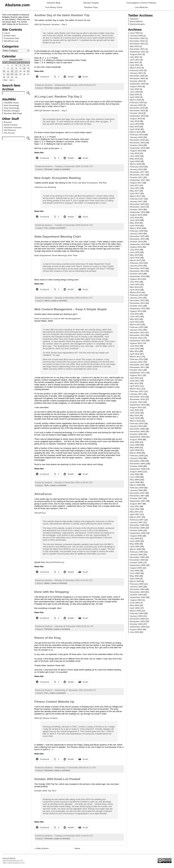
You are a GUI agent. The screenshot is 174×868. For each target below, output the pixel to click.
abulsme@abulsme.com (13, 861)
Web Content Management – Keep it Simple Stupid (70, 309)
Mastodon (23, 24)
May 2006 (134, 544)
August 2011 (136, 375)
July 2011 (135, 378)
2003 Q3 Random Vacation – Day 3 (51, 24)
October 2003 (136, 624)
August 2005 (136, 568)
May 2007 (134, 512)
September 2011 (138, 373)
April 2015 (135, 258)
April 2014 (135, 290)
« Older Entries (41, 848)
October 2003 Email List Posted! (57, 779)
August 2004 (136, 600)
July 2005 (135, 571)
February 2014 (137, 295)
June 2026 (135, 33)
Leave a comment (62, 88)
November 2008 (137, 464)
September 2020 (138, 84)
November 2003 (137, 621)
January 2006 (136, 555)
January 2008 (136, 490)
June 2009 (135, 445)
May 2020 (134, 94)
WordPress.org (11, 41)
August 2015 (136, 247)
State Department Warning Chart (58, 237)
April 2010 (135, 418)
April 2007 (135, 514)
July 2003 (135, 632)
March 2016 (135, 228)
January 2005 (136, 587)
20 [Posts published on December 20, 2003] (28, 71)
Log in (7, 33)
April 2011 (135, 386)
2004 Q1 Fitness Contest (46, 718)
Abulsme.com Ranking (45, 187)
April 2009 (135, 450)
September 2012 (138, 341)
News (47, 301)
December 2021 (137, 49)
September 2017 (138, 180)
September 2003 (138, 627)
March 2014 (135, 292)
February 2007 (137, 520)
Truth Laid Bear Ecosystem (85, 183)
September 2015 (138, 244)
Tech (46, 485)
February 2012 (137, 359)
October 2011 (136, 370)
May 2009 (134, 448)
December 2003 (137, 619)
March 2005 (135, 581)
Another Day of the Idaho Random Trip (62, 15)
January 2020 (136, 105)
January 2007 (136, 522)
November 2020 (137, 78)
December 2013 (137, 300)
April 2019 (135, 129)
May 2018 (134, 159)
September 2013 (138, 308)
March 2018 (135, 164)
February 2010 (137, 423)
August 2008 (136, 472)
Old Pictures (10, 130)
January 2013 (136, 330)
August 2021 (136, 54)
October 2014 (136, 274)
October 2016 (136, 209)
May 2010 (134, 415)
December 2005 (137, 557)
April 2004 (135, 608)
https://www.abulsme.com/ (14, 863)
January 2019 (136, 137)
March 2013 (135, 324)
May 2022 (134, 46)
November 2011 (137, 367)
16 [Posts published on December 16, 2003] (12, 71)
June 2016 (135, 220)
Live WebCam (141, 7)
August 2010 (136, 407)
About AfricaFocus (55, 562)
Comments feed (11, 38)
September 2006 (138, 533)
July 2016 (135, 218)
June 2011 (135, 381)
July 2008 (135, 474)
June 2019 (135, 124)
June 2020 (135, 92)
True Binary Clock (54, 7)
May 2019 (134, 127)
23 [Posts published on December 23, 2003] (12, 74)
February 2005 (137, 584)
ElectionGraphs (137, 24)
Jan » (12, 80)
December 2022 (137, 41)
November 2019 (137, 111)
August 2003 (136, 629)
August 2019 (136, 119)
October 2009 (136, 434)
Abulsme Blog (53, 3)
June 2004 (135, 603)
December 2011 (137, 365)
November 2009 (137, 431)
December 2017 (137, 172)
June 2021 (135, 60)
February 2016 (137, 231)
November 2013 (137, 303)
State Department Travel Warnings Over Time (56, 255)
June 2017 (135, 188)
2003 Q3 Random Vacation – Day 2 (51, 111)
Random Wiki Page (13, 113)
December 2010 (137, 397)
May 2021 (134, 62)
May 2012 (134, 351)
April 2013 (135, 322)
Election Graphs (91, 3)
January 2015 (136, 266)
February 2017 (137, 199)
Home (77, 848)
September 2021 (138, 52)
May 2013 (134, 319)
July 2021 (135, 57)
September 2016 (138, 212)
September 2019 (138, 116)
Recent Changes (12, 111)
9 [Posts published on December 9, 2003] (12, 68)
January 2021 (136, 73)
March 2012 (135, 357)
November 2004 (137, 592)
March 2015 (135, 260)
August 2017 (136, 183)
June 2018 (135, 156)
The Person (9, 133)
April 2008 (135, 482)
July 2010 (135, 410)
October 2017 (136, 177)
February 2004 (137, 613)
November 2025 (137, 38)
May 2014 (134, 287)
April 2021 (135, 65)
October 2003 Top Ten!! (45, 791)
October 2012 (136, 338)
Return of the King (47, 638)
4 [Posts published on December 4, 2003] (20, 65)
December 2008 (137, 461)
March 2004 (135, 611)
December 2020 (137, 76)
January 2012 (136, 362)
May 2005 (134, 576)
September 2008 (138, 469)
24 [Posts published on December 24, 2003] (16, 74)
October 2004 (136, 595)
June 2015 (135, 252)
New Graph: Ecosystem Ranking (58, 178)
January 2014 (136, 298)
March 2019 (135, 132)
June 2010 (135, 413)
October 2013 (136, 306)
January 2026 (136, 36)
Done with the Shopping (52, 592)
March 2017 (135, 196)
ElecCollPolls (136, 21)
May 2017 (134, 191)
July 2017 (135, 185)
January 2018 (136, 169)
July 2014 (135, 282)
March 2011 (135, 389)
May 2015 (134, 255)
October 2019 (136, 113)
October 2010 (136, 402)
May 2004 (134, 605)
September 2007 (138, 501)
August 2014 (136, 279)
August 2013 (136, 311)
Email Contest (11, 125)
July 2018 (135, 153)
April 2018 (135, 161)
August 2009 (136, 440)
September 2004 (138, 597)
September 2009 (138, 437)
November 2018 (137, 143)
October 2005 (136, 563)
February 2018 (137, 167)
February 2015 (137, 263)
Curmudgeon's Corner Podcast (141, 3)
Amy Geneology (12, 108)
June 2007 (135, 509)
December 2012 (137, 333)
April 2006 (135, 546)
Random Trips (91, 7)
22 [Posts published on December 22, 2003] (8, 74)
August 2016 (136, 215)
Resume (8, 122)
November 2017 (137, 175)
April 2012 (135, 354)
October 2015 (136, 242)
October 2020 (136, 81)
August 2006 (136, 536)
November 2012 (137, 335)
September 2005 (138, 565)
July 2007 (135, 506)
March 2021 (135, 68)
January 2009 (136, 458)
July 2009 (135, 442)
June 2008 (135, 477)
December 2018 (137, 140)
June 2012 (135, 349)
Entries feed (10, 36)
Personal (48, 88)
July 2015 (135, 250)
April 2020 (135, 97)
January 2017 (136, 201)
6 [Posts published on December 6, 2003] (28, 65)
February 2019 (137, 135)
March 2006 (135, 549)
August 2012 (136, 343)
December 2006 (137, 525)
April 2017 (135, 193)
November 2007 (137, 496)
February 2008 (137, 488)
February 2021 (137, 70)
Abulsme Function (13, 128)
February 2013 (137, 327)
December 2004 (137, 589)
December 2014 (137, 268)
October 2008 (136, 466)
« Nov (5, 80)
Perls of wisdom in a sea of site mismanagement (57, 319)
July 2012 (135, 346)
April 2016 (135, 226)
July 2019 (135, 121)
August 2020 (136, 86)
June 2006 (135, 541)
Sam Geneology (12, 105)
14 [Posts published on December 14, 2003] (4, 71)
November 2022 (137, 44)
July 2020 (135, 89)
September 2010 (138, 405)
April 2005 (135, 579)
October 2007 (136, 498)
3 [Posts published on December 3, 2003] (16, 65)
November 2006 (137, 528)
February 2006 (137, 552)
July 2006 (135, 538)
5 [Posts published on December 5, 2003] (24, 65)
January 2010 (136, 426)
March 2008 (135, 485)
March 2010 (135, 421)
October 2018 (136, 145)
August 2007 (136, 504)
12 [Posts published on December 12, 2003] (24, 68)
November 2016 (137, 207)
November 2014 (137, 271)
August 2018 (136, 151)
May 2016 (134, 223)
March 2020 (135, 100)
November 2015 (137, 239)
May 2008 (134, 480)
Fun (46, 228)
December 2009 (137, 429)
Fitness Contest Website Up (54, 702)
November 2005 (137, 560)
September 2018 (138, 148)
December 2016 (137, 204)
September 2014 (138, 276)
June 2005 (135, 573)
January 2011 (136, 394)
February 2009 (137, 456)
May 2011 (134, 383)
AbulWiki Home (11, 103)
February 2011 (137, 391)
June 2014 (135, 284)
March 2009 (135, 453)
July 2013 (135, 314)
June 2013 (135, 316)
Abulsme (134, 19)
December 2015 (137, 236)
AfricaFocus (43, 494)
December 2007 (137, 493)
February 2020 (137, 103)
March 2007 (135, 517)
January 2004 (136, 616)
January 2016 (136, 234)
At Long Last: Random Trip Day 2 (58, 97)
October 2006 (136, 530)
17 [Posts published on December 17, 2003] (16, 71)
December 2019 (137, 108)
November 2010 (137, 399)
